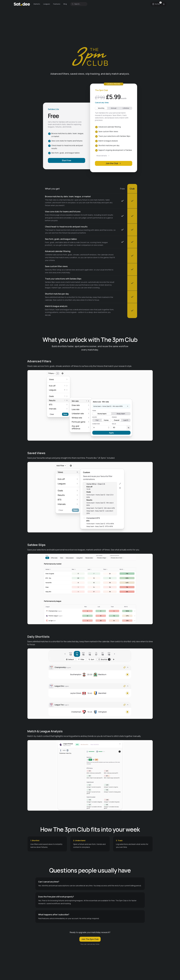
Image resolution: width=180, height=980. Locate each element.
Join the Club (114, 163)
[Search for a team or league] (79, 4)
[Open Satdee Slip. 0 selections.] (156, 4)
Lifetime (126, 108)
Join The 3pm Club (90, 939)
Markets (37, 4)
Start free (67, 160)
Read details (103, 156)
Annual (114, 108)
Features (57, 4)
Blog (65, 4)
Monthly (101, 108)
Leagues (47, 4)
